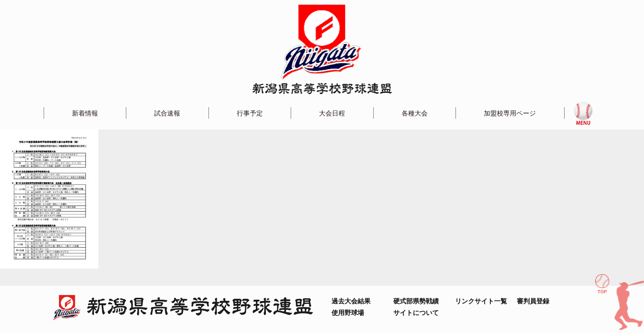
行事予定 (250, 113)
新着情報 (85, 113)
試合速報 (167, 113)
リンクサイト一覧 (481, 301)
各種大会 (415, 113)
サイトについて (416, 312)
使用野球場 (348, 312)
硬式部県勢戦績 (416, 301)
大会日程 (332, 113)
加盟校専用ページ (510, 113)
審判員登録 (533, 301)
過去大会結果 (351, 301)
